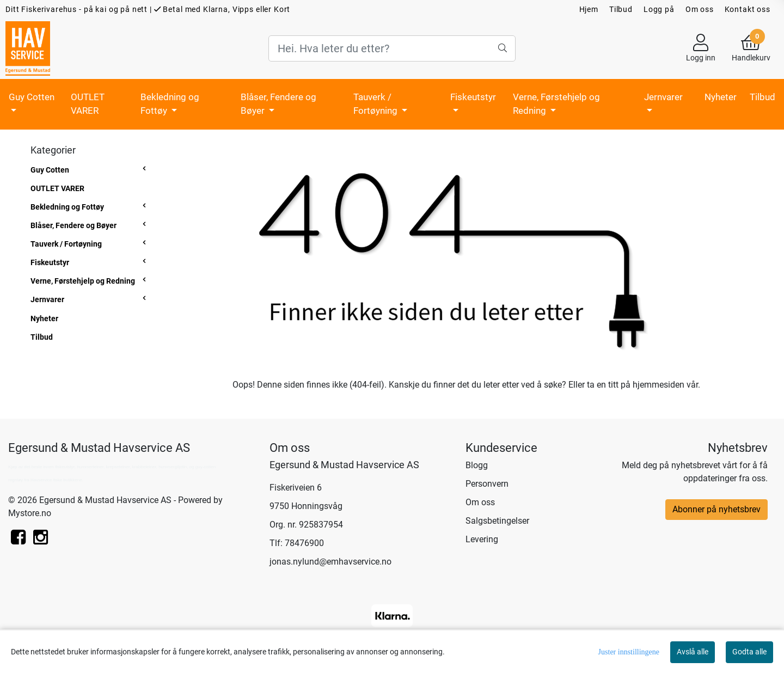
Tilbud (621, 9)
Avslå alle (693, 652)
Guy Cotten (32, 97)
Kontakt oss (748, 9)
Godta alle (749, 652)
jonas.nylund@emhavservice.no (330, 562)
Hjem (589, 9)
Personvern (487, 484)
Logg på (659, 9)
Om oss (700, 9)
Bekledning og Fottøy (170, 104)
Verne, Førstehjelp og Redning (556, 104)
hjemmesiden (659, 385)
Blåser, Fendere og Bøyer (278, 104)
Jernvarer (663, 97)
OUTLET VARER (88, 104)
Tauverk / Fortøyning (376, 104)
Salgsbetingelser (497, 521)
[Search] (392, 48)
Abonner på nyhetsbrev (716, 509)
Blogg (477, 465)
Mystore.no (30, 513)
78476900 (304, 543)
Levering (482, 539)
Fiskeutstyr (473, 97)
